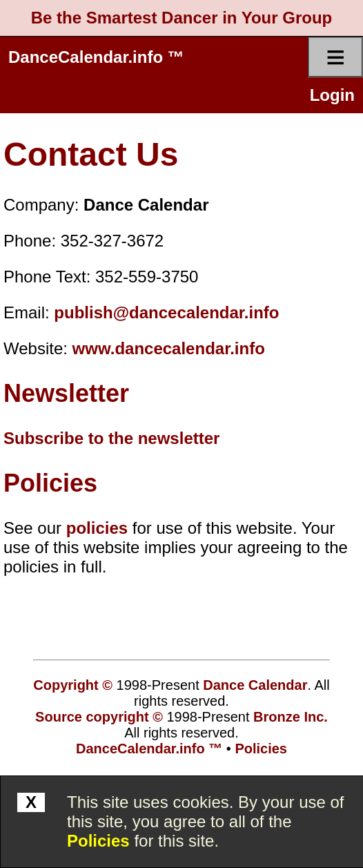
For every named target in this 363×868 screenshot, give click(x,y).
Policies (98, 841)
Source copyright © (99, 717)
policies (97, 528)
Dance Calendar (255, 685)
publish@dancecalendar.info (166, 312)
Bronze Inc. (291, 717)
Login (332, 95)
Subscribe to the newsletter (111, 438)
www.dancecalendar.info (169, 348)
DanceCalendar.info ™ (96, 57)
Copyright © (73, 685)
